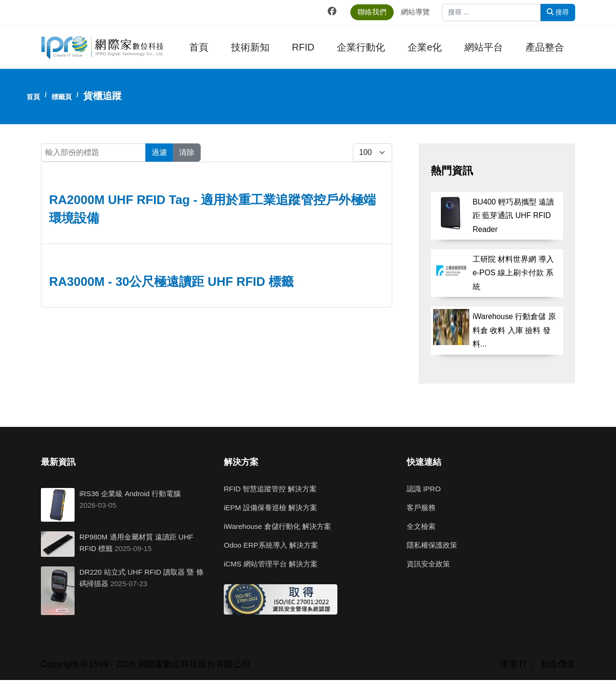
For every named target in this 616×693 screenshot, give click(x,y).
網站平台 (484, 47)
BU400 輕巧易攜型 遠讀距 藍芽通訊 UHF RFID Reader (513, 216)
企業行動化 (361, 47)
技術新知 (250, 47)
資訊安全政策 (428, 564)
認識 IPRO (424, 489)
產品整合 (545, 47)
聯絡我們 (372, 12)
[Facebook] (332, 12)
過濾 (159, 152)
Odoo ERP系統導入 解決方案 (271, 545)
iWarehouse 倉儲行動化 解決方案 (277, 526)
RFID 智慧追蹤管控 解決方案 (270, 489)
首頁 (199, 47)
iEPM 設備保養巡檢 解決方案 (270, 507)
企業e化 (425, 47)
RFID (303, 47)
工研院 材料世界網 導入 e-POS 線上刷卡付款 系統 (513, 273)
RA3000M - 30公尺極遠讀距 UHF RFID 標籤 (171, 282)
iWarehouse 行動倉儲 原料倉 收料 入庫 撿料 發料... (514, 330)
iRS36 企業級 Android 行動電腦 (130, 494)
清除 (187, 152)
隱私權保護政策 (432, 545)
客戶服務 (421, 507)
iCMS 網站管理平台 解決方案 (271, 564)
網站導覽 (415, 12)
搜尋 (558, 12)
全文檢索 (421, 526)
